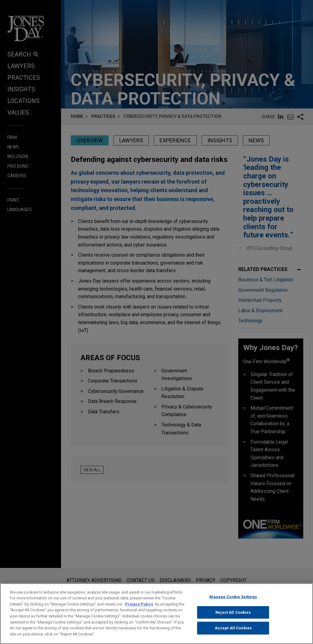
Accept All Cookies (233, 634)
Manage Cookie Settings (233, 603)
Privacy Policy (139, 611)
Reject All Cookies (233, 619)
